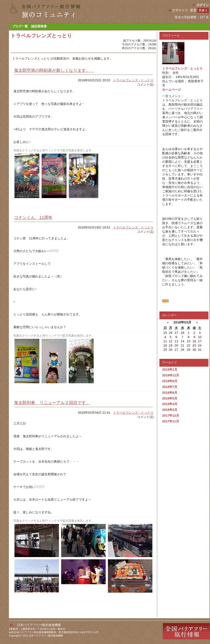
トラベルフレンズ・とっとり (133, 80)
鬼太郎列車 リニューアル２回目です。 (52, 403)
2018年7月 (170, 387)
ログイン (203, 5)
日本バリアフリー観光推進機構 (39, 625)
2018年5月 (170, 398)
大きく (203, 10)
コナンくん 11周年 (33, 218)
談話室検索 (39, 26)
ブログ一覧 (20, 26)
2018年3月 (170, 410)
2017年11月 (171, 421)
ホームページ (172, 90)
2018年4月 (170, 404)
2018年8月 (170, 381)
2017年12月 (171, 415)
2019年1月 (170, 369)
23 (194, 345)
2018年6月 (170, 393)
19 (171, 345)
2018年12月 (171, 375)
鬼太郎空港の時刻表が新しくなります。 (54, 70)
